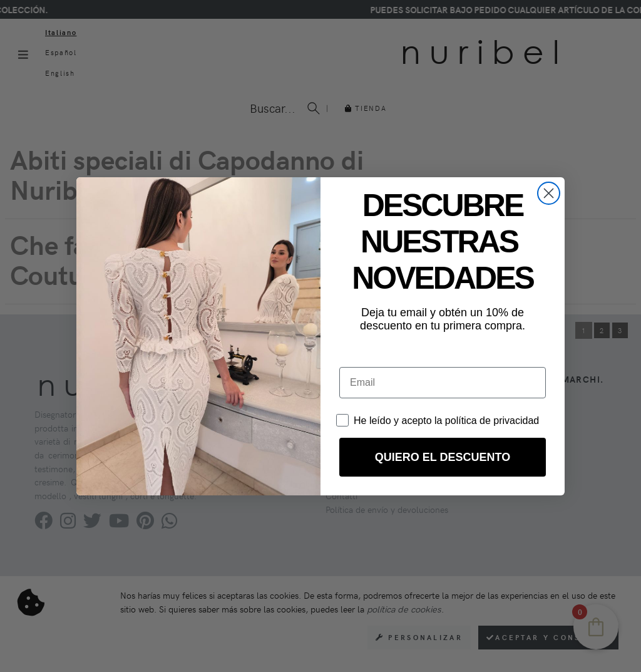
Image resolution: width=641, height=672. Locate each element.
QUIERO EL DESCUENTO (443, 457)
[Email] (443, 383)
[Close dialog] (549, 193)
